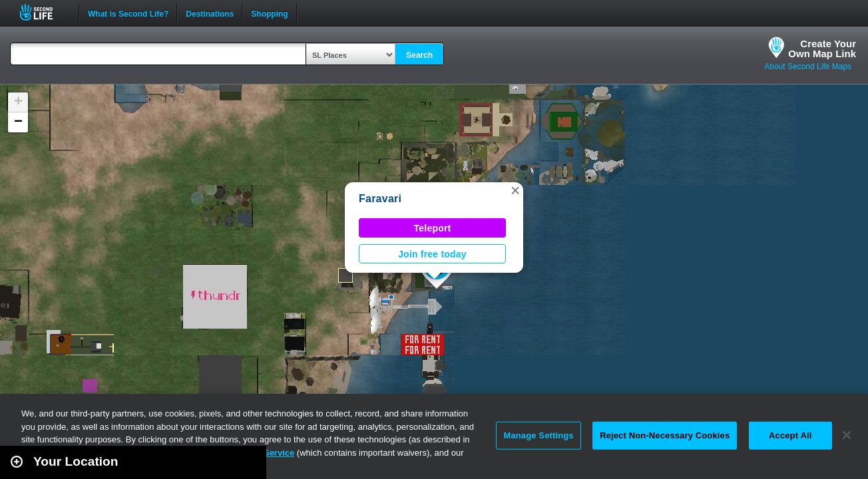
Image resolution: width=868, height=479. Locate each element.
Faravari (380, 199)
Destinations (210, 13)
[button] (515, 190)
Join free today (432, 254)
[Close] (847, 435)
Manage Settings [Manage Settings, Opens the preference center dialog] (538, 435)
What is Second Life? (128, 13)
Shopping (269, 13)
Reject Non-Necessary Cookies (665, 435)
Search (419, 55)
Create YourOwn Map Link (822, 49)
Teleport (433, 228)
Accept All (790, 435)
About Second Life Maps (808, 67)
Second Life (44, 12)
